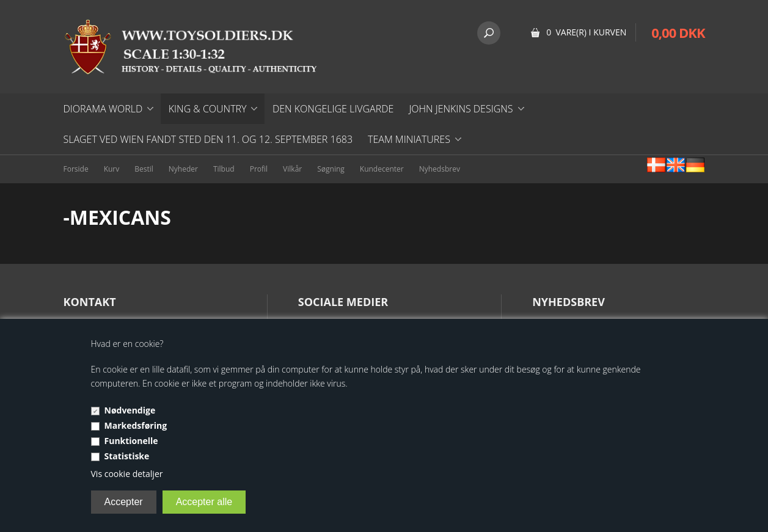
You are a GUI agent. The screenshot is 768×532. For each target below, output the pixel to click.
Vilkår (292, 169)
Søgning (331, 169)
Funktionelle (131, 441)
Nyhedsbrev (440, 169)
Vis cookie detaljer (127, 474)
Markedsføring (136, 425)
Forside (76, 169)
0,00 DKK (678, 32)
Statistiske (127, 456)
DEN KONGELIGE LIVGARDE (333, 109)
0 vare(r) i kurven (586, 32)
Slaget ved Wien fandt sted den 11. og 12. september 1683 (208, 139)
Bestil (144, 169)
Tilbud (224, 169)
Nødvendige (130, 410)
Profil (259, 169)
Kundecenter (382, 169)
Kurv (112, 169)
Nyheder (183, 169)
